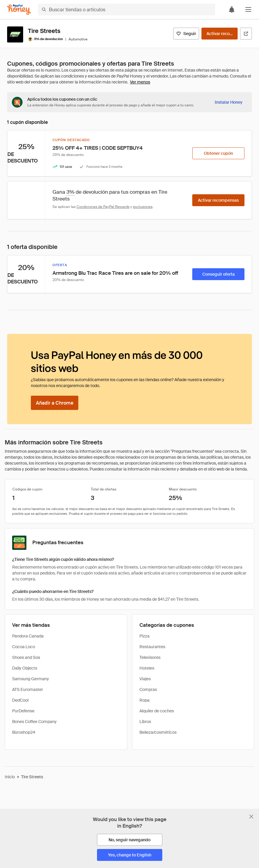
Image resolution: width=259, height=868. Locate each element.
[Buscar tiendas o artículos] (127, 10)
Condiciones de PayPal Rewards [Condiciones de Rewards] (103, 207)
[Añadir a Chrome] (55, 403)
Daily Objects (25, 668)
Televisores (150, 657)
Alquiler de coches (157, 711)
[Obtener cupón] (218, 153)
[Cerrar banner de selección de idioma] (251, 817)
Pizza (144, 636)
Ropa (144, 700)
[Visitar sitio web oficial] (246, 34)
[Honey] (19, 10)
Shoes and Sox (26, 657)
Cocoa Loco (24, 647)
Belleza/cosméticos (158, 732)
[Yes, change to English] (130, 855)
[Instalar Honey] (229, 102)
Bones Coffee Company (34, 722)
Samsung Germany (31, 679)
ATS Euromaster (28, 689)
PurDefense (23, 711)
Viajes (145, 679)
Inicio (10, 777)
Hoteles (147, 668)
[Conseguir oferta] (218, 274)
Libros (145, 722)
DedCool (20, 700)
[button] (248, 10)
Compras (148, 689)
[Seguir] (186, 34)
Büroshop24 (24, 732)
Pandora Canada (28, 636)
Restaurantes (152, 647)
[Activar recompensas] (220, 34)
